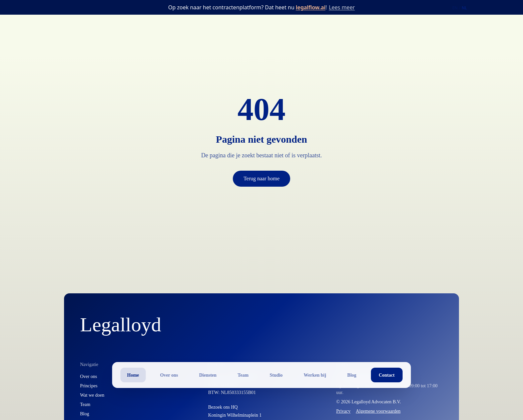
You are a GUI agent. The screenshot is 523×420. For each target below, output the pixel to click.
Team (85, 404)
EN (455, 8)
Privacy (343, 411)
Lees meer (342, 7)
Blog (85, 414)
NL (464, 8)
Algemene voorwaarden (378, 411)
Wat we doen (92, 395)
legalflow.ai (311, 7)
